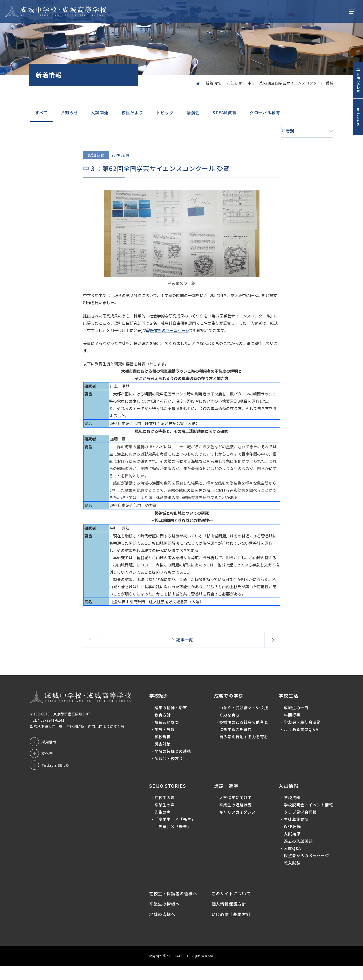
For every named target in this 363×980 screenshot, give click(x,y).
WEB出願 (292, 837)
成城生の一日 (296, 710)
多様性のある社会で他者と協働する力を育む (242, 729)
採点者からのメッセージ (306, 866)
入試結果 (292, 844)
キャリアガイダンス (238, 815)
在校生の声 (166, 801)
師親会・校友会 (170, 761)
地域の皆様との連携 (174, 754)
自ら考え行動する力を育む (242, 743)
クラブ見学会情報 (300, 822)
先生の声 (164, 815)
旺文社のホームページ (170, 330)
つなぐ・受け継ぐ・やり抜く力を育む (242, 714)
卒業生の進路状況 (236, 808)
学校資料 (292, 801)
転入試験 (292, 873)
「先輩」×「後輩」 (174, 830)
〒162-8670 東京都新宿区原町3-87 (61, 717)
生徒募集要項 (296, 830)
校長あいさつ (168, 725)
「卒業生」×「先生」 (176, 822)
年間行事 (292, 718)
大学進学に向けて (236, 801)
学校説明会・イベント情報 (306, 811)
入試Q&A (292, 859)
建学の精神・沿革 (172, 710)
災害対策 (164, 747)
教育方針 (164, 718)
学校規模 (164, 739)
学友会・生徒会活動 (302, 725)
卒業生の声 (166, 808)
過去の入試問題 (298, 851)
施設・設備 (166, 732)
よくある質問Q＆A (301, 732)
